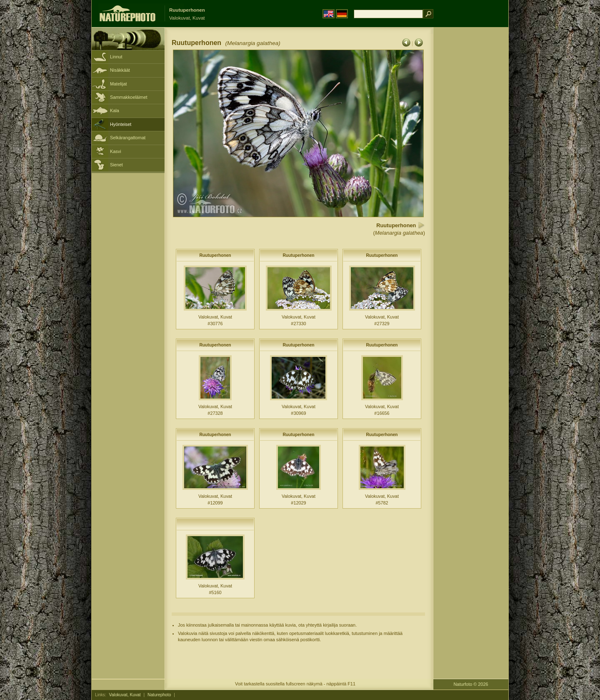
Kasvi (116, 151)
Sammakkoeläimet (129, 97)
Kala (115, 110)
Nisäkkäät (120, 70)
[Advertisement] (471, 161)
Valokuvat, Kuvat (125, 695)
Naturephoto (159, 695)
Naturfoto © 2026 (471, 684)
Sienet (116, 165)
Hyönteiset (121, 124)
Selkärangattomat (128, 138)
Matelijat (119, 84)
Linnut (116, 57)
